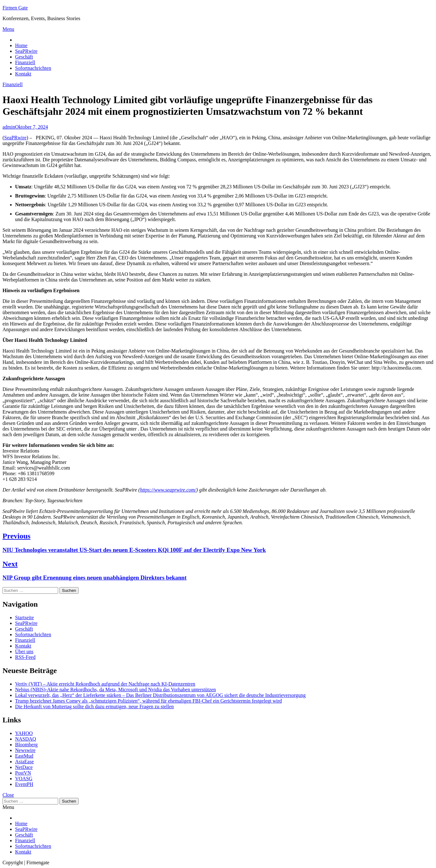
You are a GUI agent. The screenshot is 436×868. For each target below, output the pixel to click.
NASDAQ (26, 739)
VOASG (24, 779)
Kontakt (23, 74)
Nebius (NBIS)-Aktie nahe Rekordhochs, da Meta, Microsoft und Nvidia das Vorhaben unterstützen (116, 690)
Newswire (25, 750)
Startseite (25, 618)
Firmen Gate (15, 8)
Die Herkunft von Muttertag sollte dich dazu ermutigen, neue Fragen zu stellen (94, 707)
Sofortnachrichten (33, 68)
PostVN (23, 773)
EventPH (24, 784)
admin (9, 127)
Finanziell (25, 62)
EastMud (24, 756)
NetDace (24, 767)
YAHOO (24, 733)
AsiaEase (25, 762)
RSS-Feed (25, 657)
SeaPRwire (26, 51)
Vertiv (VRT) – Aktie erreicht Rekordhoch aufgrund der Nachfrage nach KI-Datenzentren (105, 684)
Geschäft (24, 57)
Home (21, 45)
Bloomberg (26, 745)
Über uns (24, 651)
